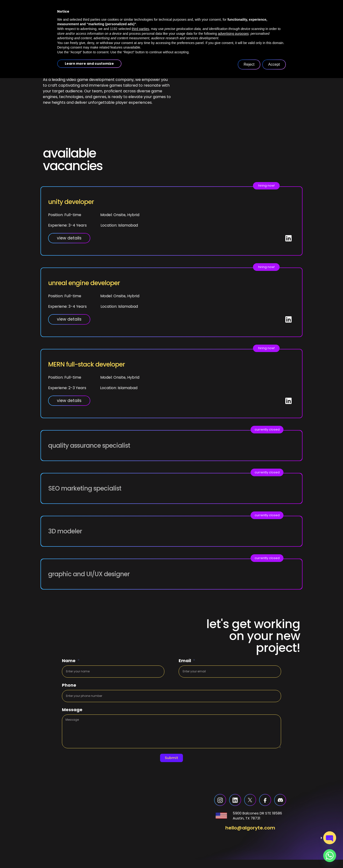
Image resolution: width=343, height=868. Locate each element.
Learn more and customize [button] (89, 853)
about (130, 35)
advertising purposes (233, 823)
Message (72, 712)
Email (185, 661)
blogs (233, 35)
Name (69, 661)
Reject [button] (249, 854)
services (163, 35)
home (102, 35)
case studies (201, 35)
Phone (69, 687)
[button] (272, 431)
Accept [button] (274, 854)
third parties (140, 819)
